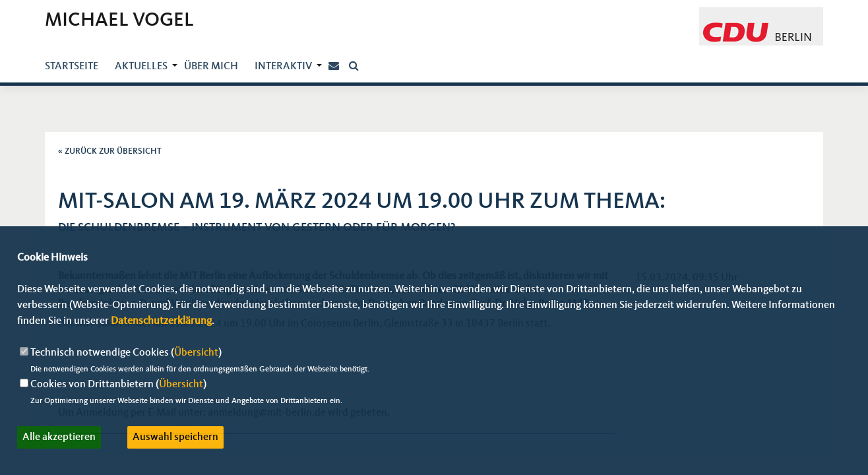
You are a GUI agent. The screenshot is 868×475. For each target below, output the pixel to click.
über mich (211, 67)
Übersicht (196, 353)
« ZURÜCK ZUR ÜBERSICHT (110, 151)
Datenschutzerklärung (161, 321)
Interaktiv (283, 67)
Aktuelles (141, 67)
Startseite (72, 67)
